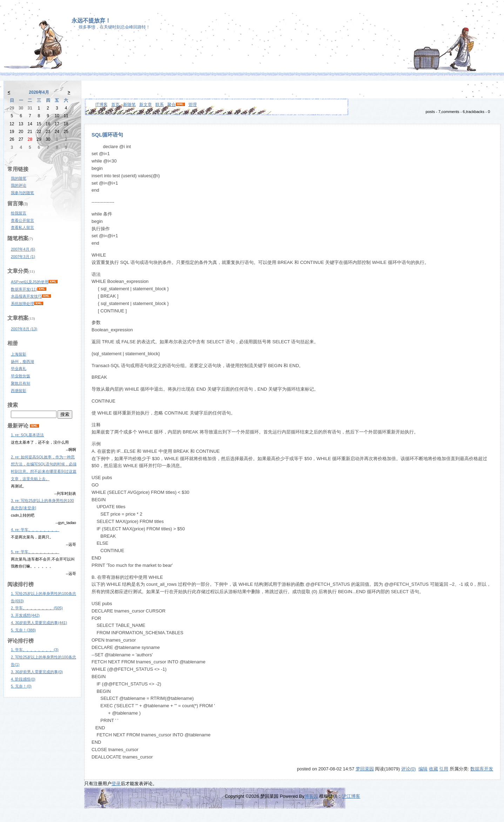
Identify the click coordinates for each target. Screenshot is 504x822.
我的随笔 (19, 178)
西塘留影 (19, 391)
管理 (193, 105)
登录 (116, 784)
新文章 (146, 105)
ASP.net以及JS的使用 (30, 282)
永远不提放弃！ (91, 21)
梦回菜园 (365, 769)
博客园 (311, 796)
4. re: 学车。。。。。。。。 (35, 530)
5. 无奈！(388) (23, 630)
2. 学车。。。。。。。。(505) (37, 608)
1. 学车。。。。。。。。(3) (35, 650)
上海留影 (19, 354)
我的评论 (19, 185)
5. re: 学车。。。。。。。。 (35, 552)
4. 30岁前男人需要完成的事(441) (39, 623)
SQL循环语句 (107, 135)
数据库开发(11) (24, 289)
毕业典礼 (19, 369)
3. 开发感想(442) (25, 615)
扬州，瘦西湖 (22, 362)
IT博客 (102, 105)
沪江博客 (351, 796)
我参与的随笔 (22, 193)
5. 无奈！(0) (21, 686)
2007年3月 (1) (23, 257)
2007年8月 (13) (24, 329)
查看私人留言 (22, 227)
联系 (160, 105)
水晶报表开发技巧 (26, 296)
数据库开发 (482, 769)
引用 (444, 769)
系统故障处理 (22, 304)
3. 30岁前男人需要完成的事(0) (37, 672)
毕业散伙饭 (21, 376)
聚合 (172, 105)
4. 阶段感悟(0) (23, 679)
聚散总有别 (21, 383)
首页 (115, 105)
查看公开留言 (22, 220)
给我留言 (19, 213)
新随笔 (129, 105)
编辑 (423, 769)
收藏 (434, 769)
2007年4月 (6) (23, 249)
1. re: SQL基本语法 (27, 435)
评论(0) (409, 769)
